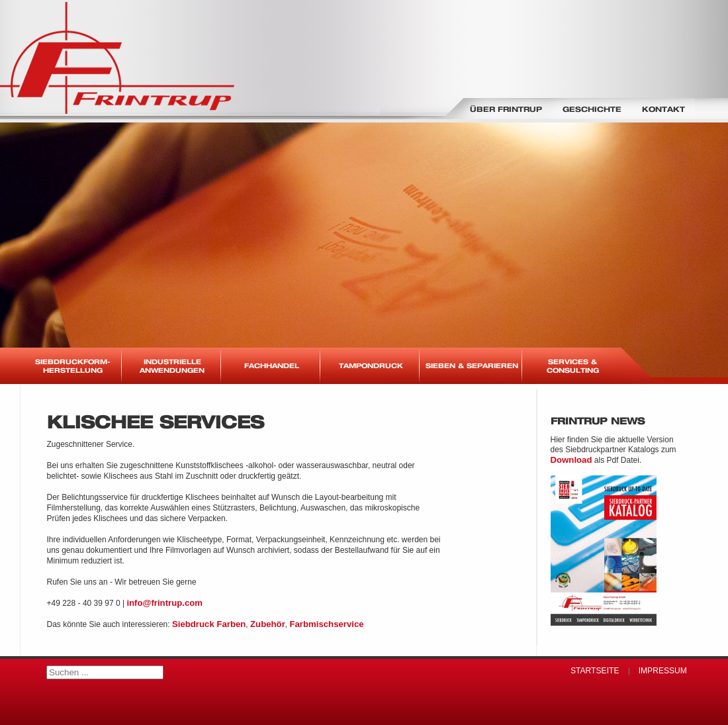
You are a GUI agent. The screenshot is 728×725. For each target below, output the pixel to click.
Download (571, 460)
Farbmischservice (326, 624)
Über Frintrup (506, 109)
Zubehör (268, 624)
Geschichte (592, 109)
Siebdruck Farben (209, 624)
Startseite (595, 671)
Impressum (663, 671)
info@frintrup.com (164, 603)
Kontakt (663, 109)
